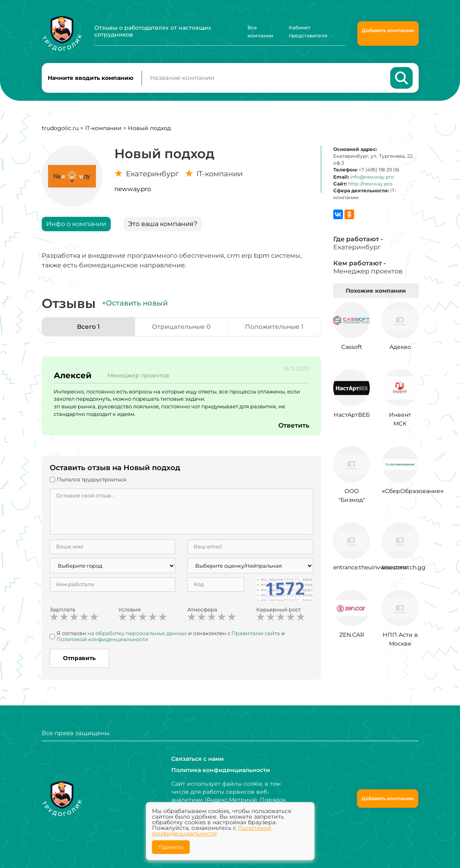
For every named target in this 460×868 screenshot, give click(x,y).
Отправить (79, 660)
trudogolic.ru (60, 130)
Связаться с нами (198, 759)
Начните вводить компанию (91, 79)
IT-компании (103, 130)
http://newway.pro (370, 185)
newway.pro (133, 191)
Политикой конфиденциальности (102, 641)
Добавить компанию (388, 30)
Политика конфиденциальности (220, 770)
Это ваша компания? (163, 225)
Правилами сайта (256, 635)
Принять (171, 847)
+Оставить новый (135, 305)
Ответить (294, 427)
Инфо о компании (76, 225)
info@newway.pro (372, 178)
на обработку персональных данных (137, 635)
